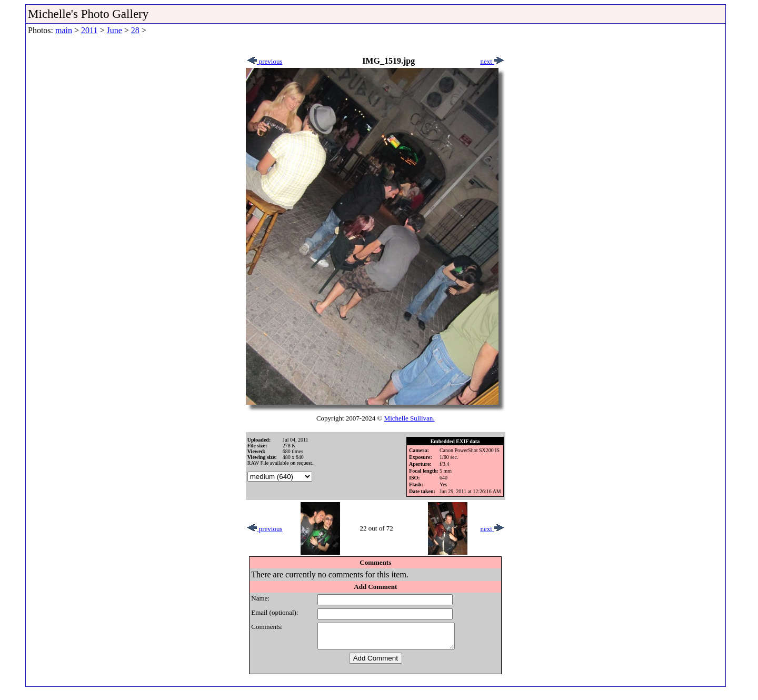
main (64, 30)
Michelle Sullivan (409, 418)
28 (135, 30)
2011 (89, 30)
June (114, 30)
